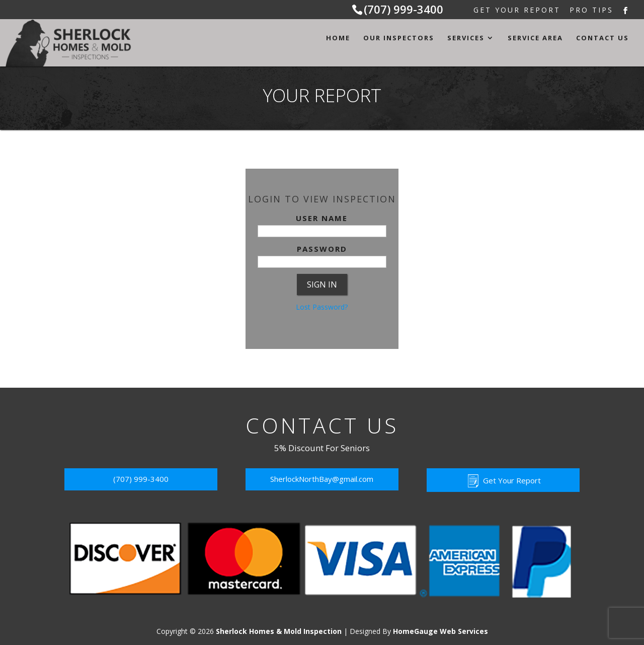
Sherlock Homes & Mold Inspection (279, 631)
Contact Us (602, 38)
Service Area (535, 38)
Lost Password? (322, 307)
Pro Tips (591, 11)
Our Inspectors (399, 38)
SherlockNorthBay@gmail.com (322, 479)
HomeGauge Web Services (440, 631)
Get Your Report (517, 11)
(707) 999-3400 (404, 9)
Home (338, 38)
